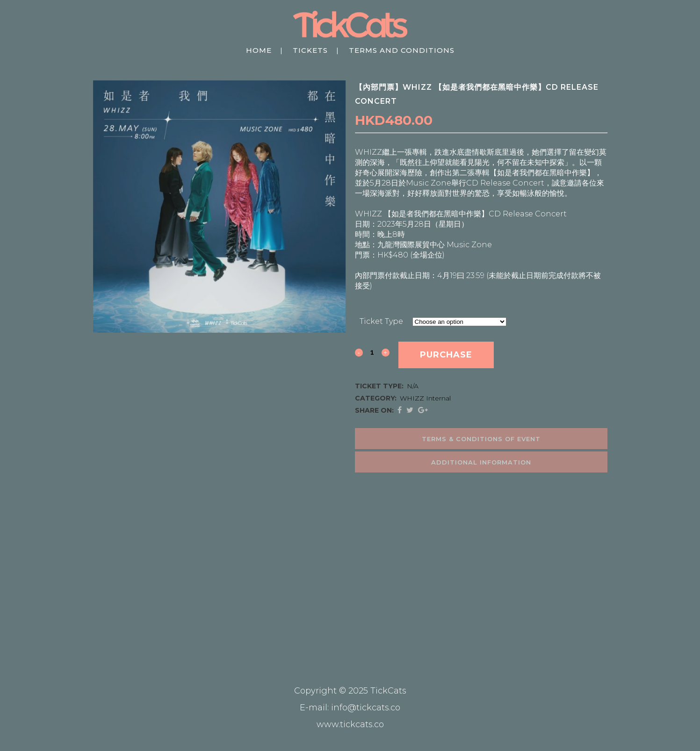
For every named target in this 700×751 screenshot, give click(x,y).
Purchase (446, 355)
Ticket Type (381, 321)
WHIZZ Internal (425, 398)
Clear (517, 321)
